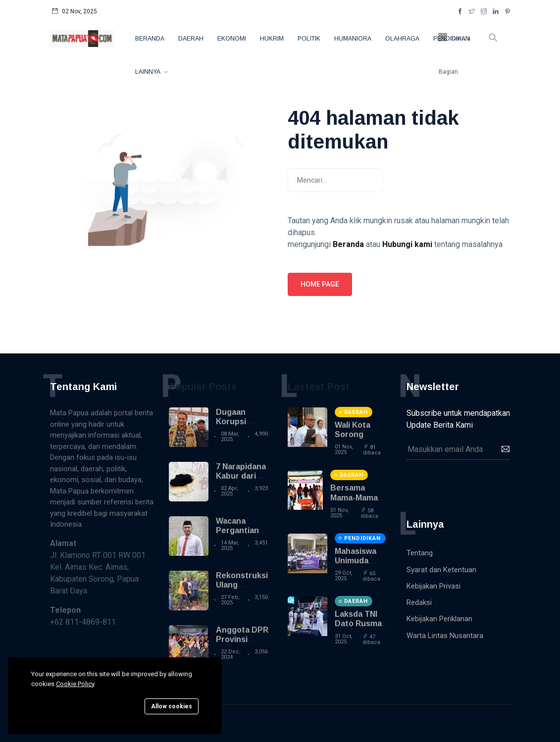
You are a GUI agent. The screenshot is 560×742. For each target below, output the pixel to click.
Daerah (191, 39)
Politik (309, 39)
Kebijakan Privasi (433, 586)
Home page (320, 284)
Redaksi (419, 602)
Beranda (150, 39)
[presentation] (482, 484)
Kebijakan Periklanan (439, 619)
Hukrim (272, 39)
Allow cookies (172, 706)
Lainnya (148, 72)
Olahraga (402, 39)
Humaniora (353, 39)
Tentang (420, 553)
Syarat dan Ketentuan (441, 570)
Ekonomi (232, 39)
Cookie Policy (75, 684)
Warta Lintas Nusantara (445, 636)
